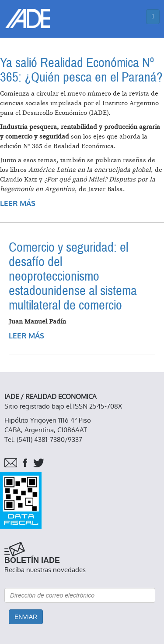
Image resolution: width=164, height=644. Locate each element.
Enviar (26, 617)
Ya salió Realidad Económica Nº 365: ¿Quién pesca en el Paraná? (81, 70)
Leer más (18, 204)
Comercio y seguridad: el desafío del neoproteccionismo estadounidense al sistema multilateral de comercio (73, 276)
